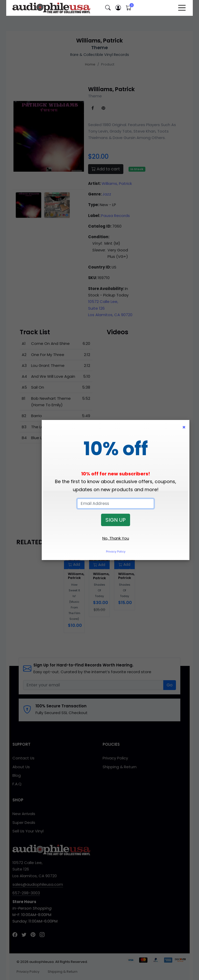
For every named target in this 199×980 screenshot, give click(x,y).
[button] (108, 8)
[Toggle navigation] (182, 8)
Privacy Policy (116, 551)
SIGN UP (116, 520)
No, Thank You (116, 538)
